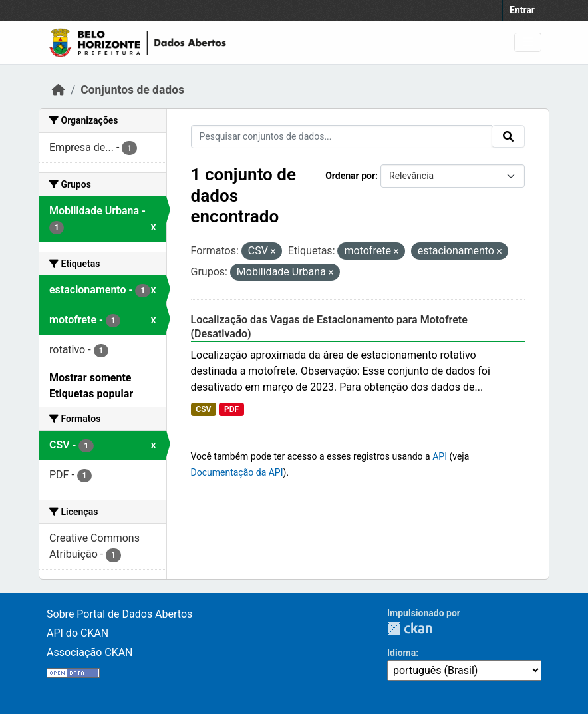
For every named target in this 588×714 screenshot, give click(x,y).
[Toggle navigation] (528, 42)
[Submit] (508, 136)
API (440, 456)
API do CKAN (77, 633)
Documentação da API (237, 472)
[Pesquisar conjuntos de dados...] (342, 137)
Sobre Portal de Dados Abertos (119, 614)
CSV (203, 409)
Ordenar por (350, 176)
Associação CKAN (90, 652)
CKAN (410, 628)
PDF (231, 409)
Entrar (522, 10)
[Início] (59, 90)
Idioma (401, 653)
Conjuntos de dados (132, 90)
